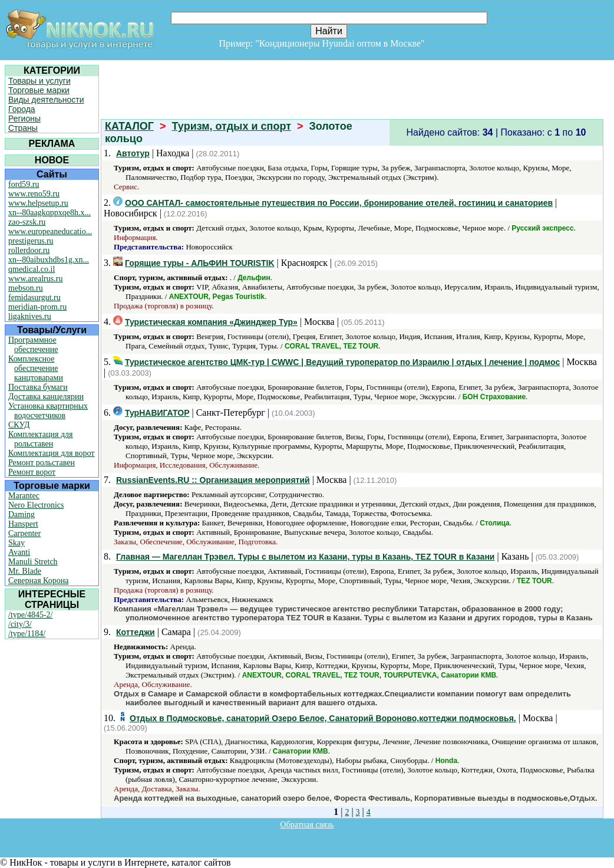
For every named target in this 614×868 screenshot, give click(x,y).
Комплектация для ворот (51, 453)
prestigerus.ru (31, 241)
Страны (23, 128)
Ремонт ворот (32, 472)
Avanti (19, 552)
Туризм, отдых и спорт (232, 126)
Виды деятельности (46, 100)
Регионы (24, 119)
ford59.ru (24, 184)
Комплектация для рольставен (41, 439)
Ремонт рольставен (42, 463)
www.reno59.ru (34, 194)
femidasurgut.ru (34, 297)
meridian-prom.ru (37, 307)
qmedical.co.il (32, 269)
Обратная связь (307, 825)
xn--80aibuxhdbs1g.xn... (49, 260)
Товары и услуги (39, 81)
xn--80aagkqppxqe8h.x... (49, 213)
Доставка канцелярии (46, 397)
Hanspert (23, 524)
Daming (22, 514)
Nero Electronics (36, 505)
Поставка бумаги (38, 387)
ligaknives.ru (30, 316)
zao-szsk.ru (27, 222)
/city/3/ (20, 624)
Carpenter (24, 533)
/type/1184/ (27, 634)
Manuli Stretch (33, 562)
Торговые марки (39, 90)
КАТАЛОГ (129, 126)
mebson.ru (26, 288)
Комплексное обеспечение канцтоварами (36, 368)
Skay (16, 543)
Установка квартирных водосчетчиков (48, 411)
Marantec (24, 496)
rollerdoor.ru (29, 250)
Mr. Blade (25, 571)
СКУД (19, 425)
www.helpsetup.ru (38, 203)
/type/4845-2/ (30, 615)
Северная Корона (38, 581)
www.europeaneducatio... (50, 231)
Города (22, 109)
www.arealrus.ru (35, 279)
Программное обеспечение (33, 345)
